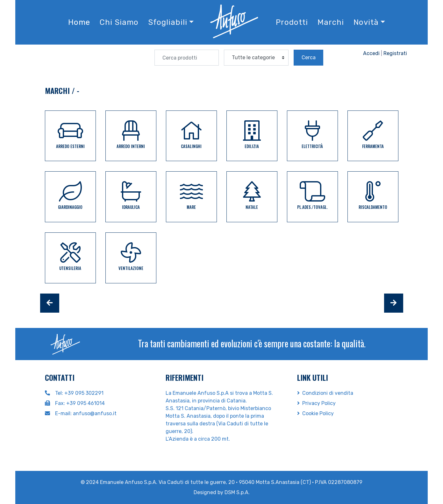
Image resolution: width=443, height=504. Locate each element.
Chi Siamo (119, 22)
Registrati (395, 53)
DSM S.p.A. (237, 492)
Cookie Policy (315, 413)
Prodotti (292, 22)
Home (79, 22)
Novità (366, 22)
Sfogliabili (168, 22)
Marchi (331, 22)
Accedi (371, 53)
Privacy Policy (316, 403)
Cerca (309, 57)
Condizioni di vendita (325, 393)
